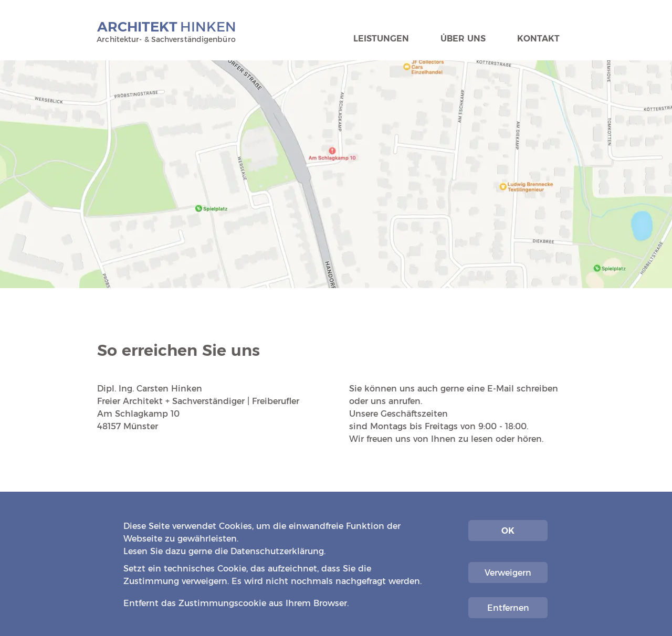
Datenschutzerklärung (277, 551)
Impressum (504, 591)
